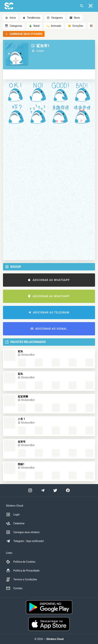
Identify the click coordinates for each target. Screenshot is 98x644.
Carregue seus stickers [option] (23, 532)
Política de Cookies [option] (21, 562)
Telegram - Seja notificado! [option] (25, 541)
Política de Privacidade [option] (23, 571)
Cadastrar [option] (15, 523)
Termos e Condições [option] (21, 579)
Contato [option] (14, 588)
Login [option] (13, 514)
